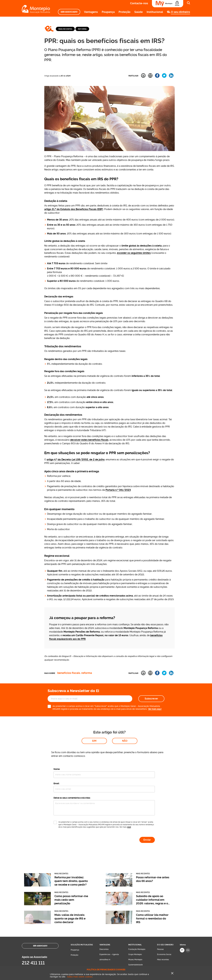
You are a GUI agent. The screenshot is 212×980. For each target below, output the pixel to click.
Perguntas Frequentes (138, 934)
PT (182, 909)
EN (188, 909)
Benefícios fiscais (69, 673)
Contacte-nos (139, 3)
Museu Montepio (135, 918)
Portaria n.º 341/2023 (118, 490)
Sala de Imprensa (136, 929)
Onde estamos (112, 958)
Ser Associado (69, 12)
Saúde (139, 12)
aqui (129, 786)
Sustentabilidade (135, 923)
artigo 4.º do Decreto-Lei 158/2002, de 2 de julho (76, 460)
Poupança (108, 12)
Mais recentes (65, 29)
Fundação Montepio (137, 908)
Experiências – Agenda (109, 913)
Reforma (82, 29)
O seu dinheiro (180, 12)
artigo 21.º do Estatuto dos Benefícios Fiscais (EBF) (74, 209)
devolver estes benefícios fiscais (89, 440)
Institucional (155, 12)
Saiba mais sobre (80, 977)
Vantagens (91, 12)
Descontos (104, 908)
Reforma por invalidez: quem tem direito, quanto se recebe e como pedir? (71, 840)
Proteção (125, 12)
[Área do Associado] (168, 4)
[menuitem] (69, 12)
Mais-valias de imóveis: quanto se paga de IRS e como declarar (70, 877)
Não (125, 700)
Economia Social (164, 913)
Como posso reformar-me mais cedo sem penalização (71, 858)
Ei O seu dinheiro (165, 903)
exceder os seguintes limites (134, 253)
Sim (94, 700)
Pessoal (160, 908)
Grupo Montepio (135, 913)
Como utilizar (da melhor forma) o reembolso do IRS (152, 877)
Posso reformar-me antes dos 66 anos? (153, 838)
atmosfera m (105, 918)
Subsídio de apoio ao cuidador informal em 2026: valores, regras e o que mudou (152, 859)
